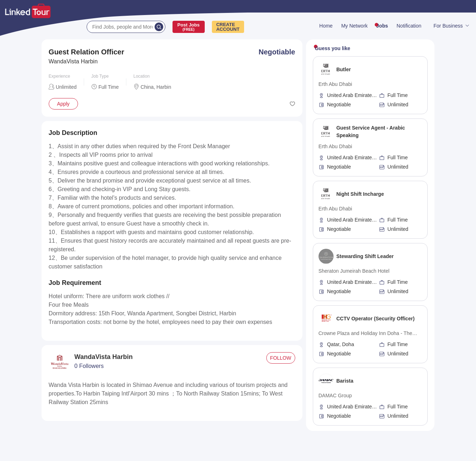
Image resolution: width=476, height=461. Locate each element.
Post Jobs (189, 27)
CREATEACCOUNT (228, 27)
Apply (63, 104)
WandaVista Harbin (73, 61)
